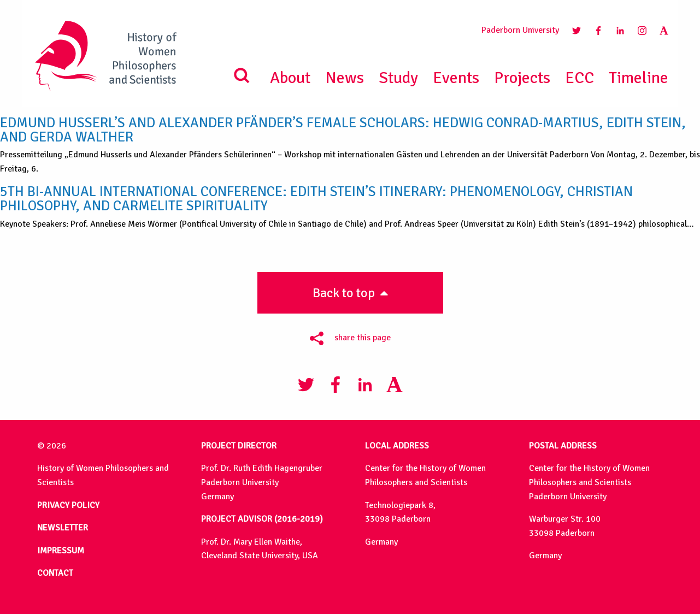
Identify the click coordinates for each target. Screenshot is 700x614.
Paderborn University (520, 30)
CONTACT (55, 573)
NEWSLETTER (63, 528)
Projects (522, 78)
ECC (580, 78)
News (345, 78)
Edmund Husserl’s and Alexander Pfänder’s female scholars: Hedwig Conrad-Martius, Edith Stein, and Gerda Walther (343, 130)
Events (456, 78)
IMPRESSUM (61, 551)
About (290, 78)
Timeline (639, 78)
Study (398, 78)
